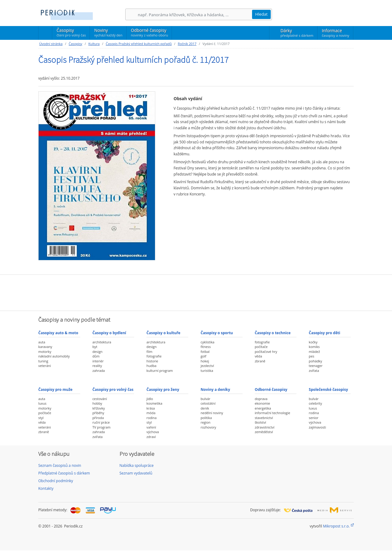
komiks (314, 347)
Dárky (297, 33)
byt (95, 347)
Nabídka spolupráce (137, 465)
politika (206, 418)
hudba (151, 366)
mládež (314, 352)
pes (311, 356)
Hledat (261, 14)
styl (41, 418)
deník (205, 408)
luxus (42, 403)
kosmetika (154, 403)
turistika (207, 371)
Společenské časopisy (328, 389)
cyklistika (207, 342)
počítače (261, 347)
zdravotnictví (265, 427)
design (98, 352)
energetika (263, 408)
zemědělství (264, 432)
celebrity (315, 403)
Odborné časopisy (149, 32)
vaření (151, 427)
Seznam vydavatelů (136, 473)
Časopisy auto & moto (58, 333)
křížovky (99, 408)
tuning (43, 361)
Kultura (94, 44)
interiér (98, 361)
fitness (206, 347)
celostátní (208, 403)
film (149, 352)
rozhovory (208, 427)
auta (42, 342)
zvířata (314, 371)
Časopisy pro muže (55, 389)
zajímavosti (317, 427)
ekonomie (262, 403)
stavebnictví (264, 418)
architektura (102, 342)
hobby (97, 403)
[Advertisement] (196, 292)
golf (204, 356)
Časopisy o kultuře (163, 333)
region (205, 422)
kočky (313, 342)
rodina (151, 418)
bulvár (205, 399)
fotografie (154, 356)
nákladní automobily (54, 356)
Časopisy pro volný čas (113, 389)
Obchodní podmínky (56, 481)
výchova (153, 432)
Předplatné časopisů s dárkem (64, 473)
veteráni (45, 366)
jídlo (150, 399)
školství (260, 422)
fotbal (205, 352)
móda (151, 413)
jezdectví (207, 366)
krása (151, 408)
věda (258, 356)
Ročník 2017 (187, 44)
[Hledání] (195, 15)
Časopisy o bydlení (109, 333)
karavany (45, 347)
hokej (205, 361)
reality (97, 366)
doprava (261, 399)
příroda (98, 418)
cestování (100, 399)
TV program (102, 427)
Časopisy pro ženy (163, 389)
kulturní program (160, 371)
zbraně (260, 361)
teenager (316, 366)
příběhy (98, 413)
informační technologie (273, 413)
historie (152, 361)
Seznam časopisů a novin (60, 465)
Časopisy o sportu (217, 333)
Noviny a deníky (215, 389)
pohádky (315, 361)
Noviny (108, 32)
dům (96, 356)
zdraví (151, 437)
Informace (335, 33)
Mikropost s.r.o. (336, 526)
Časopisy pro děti (324, 333)
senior (313, 418)
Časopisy (71, 33)
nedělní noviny (212, 413)
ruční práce (101, 422)
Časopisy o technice (273, 333)
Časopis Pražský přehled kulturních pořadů (139, 44)
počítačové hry (266, 352)
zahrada (99, 371)
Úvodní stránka (51, 44)
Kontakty (46, 488)
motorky (45, 352)
